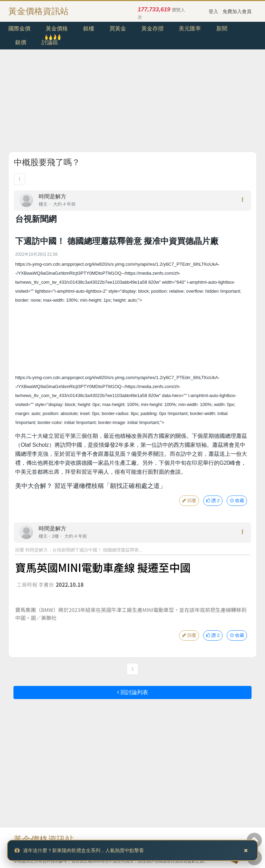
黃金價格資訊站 (38, 11)
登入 (214, 11)
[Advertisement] (132, 103)
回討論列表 (132, 692)
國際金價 (19, 29)
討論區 (50, 42)
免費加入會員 (237, 11)
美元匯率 (190, 29)
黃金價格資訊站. (45, 839)
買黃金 (118, 29)
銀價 (21, 42)
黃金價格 (57, 29)
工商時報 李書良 (35, 584)
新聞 (222, 29)
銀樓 (89, 29)
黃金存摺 (153, 29)
